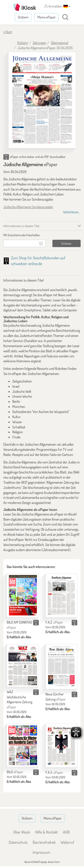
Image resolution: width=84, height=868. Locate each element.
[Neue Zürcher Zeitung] (61, 667)
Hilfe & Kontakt (46, 832)
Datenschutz (18, 842)
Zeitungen (39, 43)
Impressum (41, 852)
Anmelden (53, 6)
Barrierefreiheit (44, 842)
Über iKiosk (22, 832)
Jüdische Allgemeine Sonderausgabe (28, 207)
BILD (15, 772)
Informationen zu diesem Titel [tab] (21, 226)
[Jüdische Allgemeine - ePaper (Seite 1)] (42, 100)
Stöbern (23, 17)
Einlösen (66, 243)
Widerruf (67, 842)
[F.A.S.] (61, 746)
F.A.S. (54, 772)
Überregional (59, 43)
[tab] (42, 235)
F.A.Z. (54, 622)
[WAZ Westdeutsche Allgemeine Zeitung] (23, 666)
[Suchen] (65, 17)
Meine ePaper (46, 17)
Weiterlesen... (72, 212)
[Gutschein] (20, 243)
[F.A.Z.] (61, 595)
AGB (66, 832)
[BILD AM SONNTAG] (23, 595)
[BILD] (23, 745)
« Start (8, 32)
